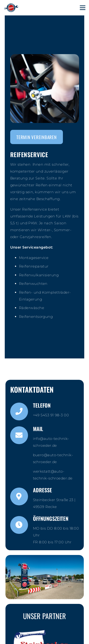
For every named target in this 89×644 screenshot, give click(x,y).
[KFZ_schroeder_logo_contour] (11, 8)
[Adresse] (22, 496)
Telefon (42, 405)
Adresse (42, 490)
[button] (83, 8)
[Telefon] (22, 411)
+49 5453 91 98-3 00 (51, 415)
